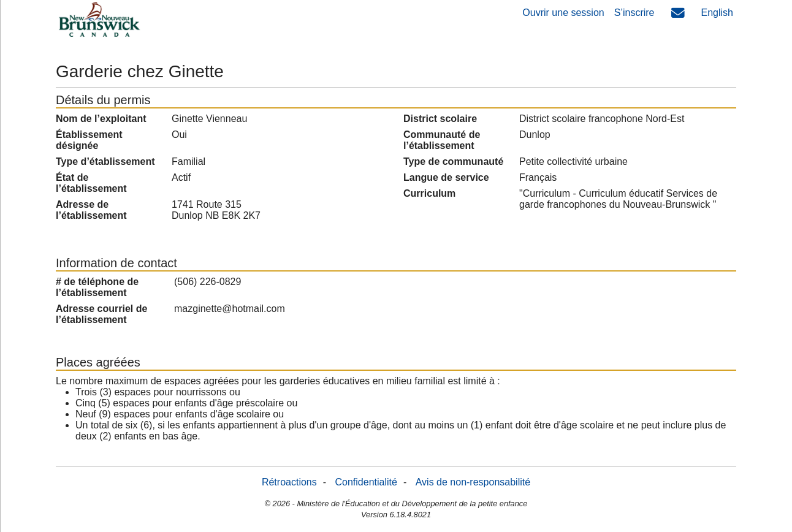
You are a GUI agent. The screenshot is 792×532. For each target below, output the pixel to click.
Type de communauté (453, 161)
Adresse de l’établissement (91, 210)
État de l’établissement (91, 183)
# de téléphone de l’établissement (97, 287)
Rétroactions (289, 482)
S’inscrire (634, 13)
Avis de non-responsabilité (473, 482)
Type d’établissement (105, 161)
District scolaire (440, 119)
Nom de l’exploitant (101, 119)
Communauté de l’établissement (442, 140)
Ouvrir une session (563, 13)
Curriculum (429, 193)
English (717, 13)
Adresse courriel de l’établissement (101, 314)
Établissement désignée (89, 140)
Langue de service (446, 177)
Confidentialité (366, 482)
